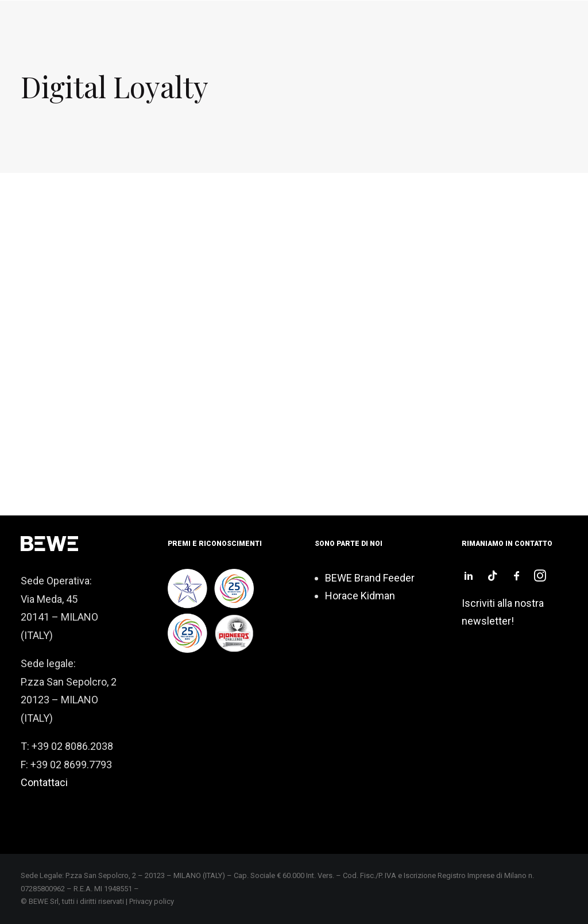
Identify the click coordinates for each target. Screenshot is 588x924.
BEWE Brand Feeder (370, 578)
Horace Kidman (360, 596)
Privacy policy (152, 901)
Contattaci (44, 782)
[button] (469, 578)
